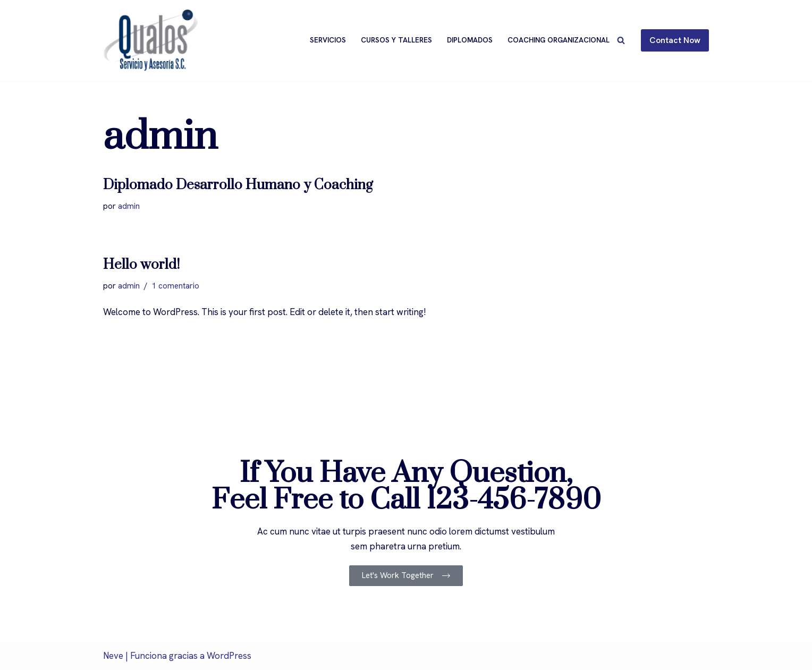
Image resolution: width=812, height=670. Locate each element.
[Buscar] (621, 40)
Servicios (328, 40)
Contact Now (675, 40)
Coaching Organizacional (559, 40)
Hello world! (141, 265)
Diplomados (470, 40)
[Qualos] (151, 40)
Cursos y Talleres (396, 40)
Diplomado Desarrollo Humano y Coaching (238, 185)
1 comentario (175, 286)
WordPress (229, 656)
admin (129, 206)
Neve (113, 656)
